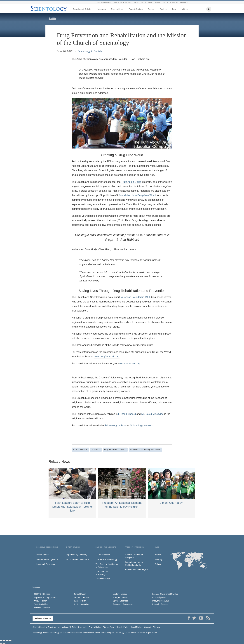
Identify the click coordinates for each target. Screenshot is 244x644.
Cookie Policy (123, 627)
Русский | (160, 604)
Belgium (158, 564)
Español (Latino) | (45, 597)
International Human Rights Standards (134, 564)
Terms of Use (109, 627)
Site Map (157, 627)
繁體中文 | (42, 594)
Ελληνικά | (159, 597)
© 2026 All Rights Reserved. (59, 627)
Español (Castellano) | (165, 594)
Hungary (158, 559)
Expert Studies (136, 9)
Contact (147, 627)
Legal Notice (136, 627)
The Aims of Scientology (106, 559)
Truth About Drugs (131, 182)
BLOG (52, 18)
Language (36, 587)
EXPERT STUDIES (73, 547)
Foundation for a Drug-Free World (137, 195)
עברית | (41, 601)
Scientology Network (141, 426)
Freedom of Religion (83, 9)
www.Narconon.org (130, 364)
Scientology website (115, 426)
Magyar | (161, 601)
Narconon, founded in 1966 (136, 297)
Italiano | (80, 601)
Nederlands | (42, 604)
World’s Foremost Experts (78, 559)
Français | (120, 597)
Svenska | (42, 608)
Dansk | (80, 594)
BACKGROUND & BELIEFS (106, 547)
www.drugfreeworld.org (107, 357)
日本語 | (121, 601)
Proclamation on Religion (136, 569)
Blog (174, 9)
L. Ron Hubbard (127, 414)
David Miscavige (103, 579)
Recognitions (117, 9)
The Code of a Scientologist (102, 573)
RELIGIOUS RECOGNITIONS (47, 547)
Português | (123, 604)
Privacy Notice (95, 627)
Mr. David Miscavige (152, 414)
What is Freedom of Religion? (134, 556)
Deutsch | (81, 597)
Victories (102, 9)
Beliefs (151, 9)
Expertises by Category (76, 555)
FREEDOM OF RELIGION (135, 547)
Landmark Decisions (46, 564)
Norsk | (81, 604)
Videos (185, 9)
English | (120, 594)
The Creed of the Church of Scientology (107, 566)
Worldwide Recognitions (47, 559)
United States (42, 555)
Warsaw (158, 555)
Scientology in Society (90, 51)
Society (163, 9)
